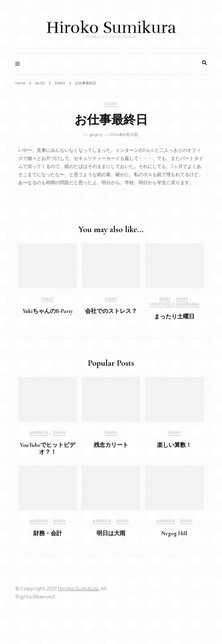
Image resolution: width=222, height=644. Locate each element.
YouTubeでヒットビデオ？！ (48, 449)
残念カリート (111, 445)
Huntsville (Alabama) (174, 304)
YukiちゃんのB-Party (48, 311)
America (39, 433)
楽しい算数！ (174, 445)
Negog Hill (174, 533)
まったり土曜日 (174, 317)
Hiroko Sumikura (111, 28)
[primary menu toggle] (19, 64)
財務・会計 (48, 533)
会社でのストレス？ (111, 311)
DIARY (111, 104)
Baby (165, 299)
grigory (96, 135)
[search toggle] (204, 63)
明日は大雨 (111, 533)
